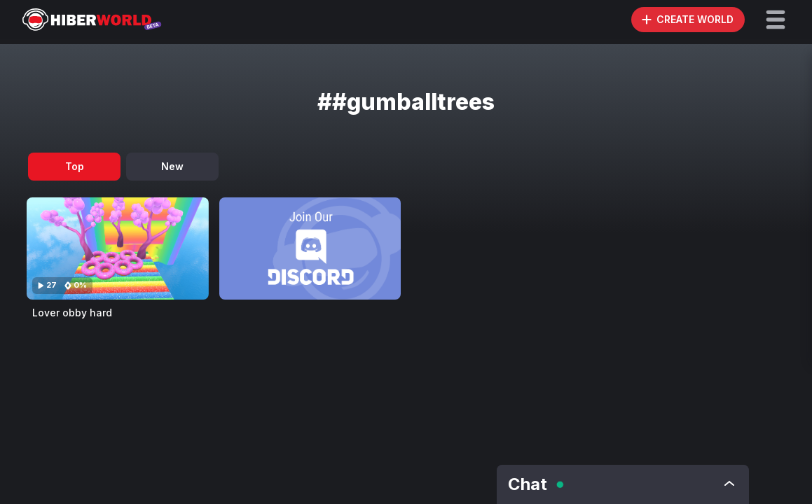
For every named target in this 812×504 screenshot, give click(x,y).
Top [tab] (75, 166)
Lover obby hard (72, 313)
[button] (776, 20)
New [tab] (172, 166)
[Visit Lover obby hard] (118, 248)
